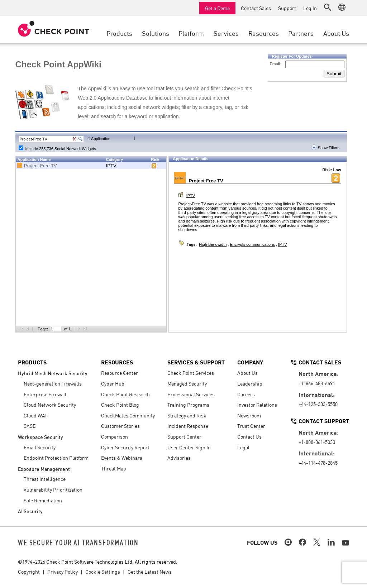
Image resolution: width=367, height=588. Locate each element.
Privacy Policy (63, 572)
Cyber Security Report (125, 447)
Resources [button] (264, 33)
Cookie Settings (103, 572)
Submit (334, 74)
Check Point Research (125, 394)
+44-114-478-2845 (318, 463)
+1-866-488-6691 (317, 383)
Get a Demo (217, 8)
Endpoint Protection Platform (56, 458)
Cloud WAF (36, 415)
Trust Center (251, 426)
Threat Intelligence (45, 479)
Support (287, 8)
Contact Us (249, 436)
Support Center (184, 436)
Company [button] (250, 362)
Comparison (115, 436)
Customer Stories (120, 426)
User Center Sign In (189, 447)
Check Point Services (191, 373)
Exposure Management (44, 469)
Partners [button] (301, 33)
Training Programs (188, 405)
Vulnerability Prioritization (53, 489)
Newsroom (249, 415)
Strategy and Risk (187, 415)
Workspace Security (40, 437)
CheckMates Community (128, 415)
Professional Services (191, 394)
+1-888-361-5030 (317, 442)
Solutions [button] (156, 33)
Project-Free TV (40, 166)
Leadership (250, 383)
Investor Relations (257, 405)
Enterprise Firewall (45, 394)
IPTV (111, 166)
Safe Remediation (43, 500)
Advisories (179, 458)
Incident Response (188, 426)
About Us (247, 373)
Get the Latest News (150, 572)
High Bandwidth (213, 244)
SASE (30, 426)
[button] (328, 7)
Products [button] (119, 33)
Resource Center (120, 373)
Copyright (29, 572)
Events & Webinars (122, 458)
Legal (243, 447)
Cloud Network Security (50, 405)
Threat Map (114, 468)
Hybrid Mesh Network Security (53, 373)
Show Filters (325, 148)
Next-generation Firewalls (53, 383)
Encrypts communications (252, 244)
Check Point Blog (120, 405)
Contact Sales (256, 8)
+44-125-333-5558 (318, 404)
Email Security (40, 447)
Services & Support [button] (196, 362)
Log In (310, 8)
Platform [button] (191, 33)
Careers (246, 394)
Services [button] (226, 33)
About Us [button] (336, 33)
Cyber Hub (113, 383)
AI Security (30, 511)
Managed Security (187, 383)
